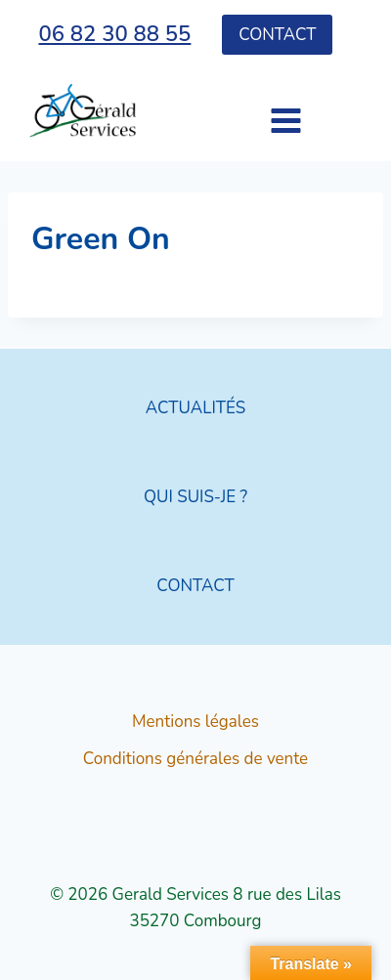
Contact (277, 35)
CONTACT (195, 586)
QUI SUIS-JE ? (195, 497)
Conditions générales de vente (195, 759)
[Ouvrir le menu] (252, 111)
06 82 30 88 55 (114, 34)
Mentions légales (195, 722)
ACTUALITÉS (195, 408)
